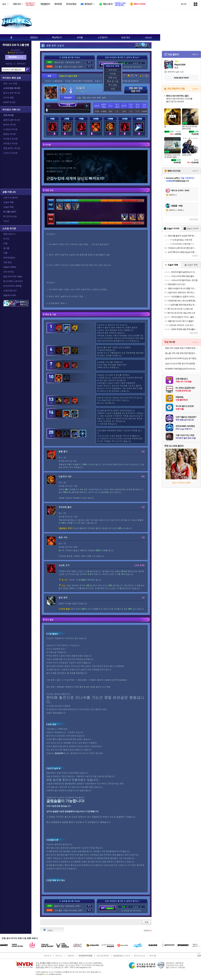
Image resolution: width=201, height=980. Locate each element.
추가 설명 (113, 85)
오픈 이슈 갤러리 (11, 198)
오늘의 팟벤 (8, 207)
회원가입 (9, 64)
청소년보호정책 (103, 956)
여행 (5, 253)
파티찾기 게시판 (10, 143)
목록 (147, 922)
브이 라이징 (8, 272)
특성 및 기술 (113, 81)
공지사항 (153, 956)
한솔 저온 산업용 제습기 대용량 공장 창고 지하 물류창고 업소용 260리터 (182, 348)
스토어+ (195, 89)
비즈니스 (59, 956)
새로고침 (193, 219)
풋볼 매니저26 (10, 295)
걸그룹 (6, 248)
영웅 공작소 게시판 (12, 148)
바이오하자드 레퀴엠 (12, 286)
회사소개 (48, 956)
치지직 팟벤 (8, 98)
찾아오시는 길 (139, 956)
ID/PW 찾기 (22, 64)
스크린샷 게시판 (10, 129)
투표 (90, 62)
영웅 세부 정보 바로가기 (136, 90)
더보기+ (195, 54)
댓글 (113, 89)
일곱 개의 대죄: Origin (13, 276)
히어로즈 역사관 (10, 139)
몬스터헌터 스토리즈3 (13, 281)
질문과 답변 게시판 (12, 120)
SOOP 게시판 (9, 102)
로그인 (184, 4)
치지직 (6, 239)
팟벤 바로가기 (9, 234)
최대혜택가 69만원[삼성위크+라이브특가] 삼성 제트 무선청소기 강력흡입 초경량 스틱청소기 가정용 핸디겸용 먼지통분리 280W (182, 369)
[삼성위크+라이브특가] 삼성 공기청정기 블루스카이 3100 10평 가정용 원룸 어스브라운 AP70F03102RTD (182, 358)
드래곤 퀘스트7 (10, 291)
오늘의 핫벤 (8, 202)
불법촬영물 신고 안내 (121, 956)
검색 (27, 69)
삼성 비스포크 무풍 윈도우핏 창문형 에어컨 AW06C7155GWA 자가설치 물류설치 (182, 364)
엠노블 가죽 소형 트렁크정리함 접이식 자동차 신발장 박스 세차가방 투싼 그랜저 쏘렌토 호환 (182, 353)
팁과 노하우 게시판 (12, 93)
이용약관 (70, 956)
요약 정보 (113, 70)
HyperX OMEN (10, 267)
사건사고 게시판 (10, 153)
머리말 (113, 74)
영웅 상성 (113, 77)
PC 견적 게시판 (10, 216)
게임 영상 (7, 262)
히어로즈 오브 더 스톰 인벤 (16, 45)
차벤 (5, 243)
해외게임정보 (9, 258)
